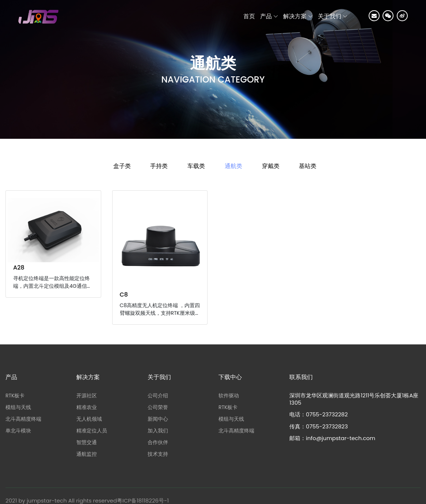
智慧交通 (87, 442)
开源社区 (87, 396)
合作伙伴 (158, 442)
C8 (124, 295)
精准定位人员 (92, 431)
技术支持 (158, 454)
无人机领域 (89, 419)
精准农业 (87, 407)
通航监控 (87, 454)
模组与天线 (18, 407)
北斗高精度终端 (23, 419)
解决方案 (295, 16)
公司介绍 (158, 396)
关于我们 (330, 16)
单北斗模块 (18, 431)
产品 (266, 16)
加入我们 (158, 431)
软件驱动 (229, 396)
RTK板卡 (15, 396)
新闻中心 (158, 419)
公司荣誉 (158, 407)
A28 (19, 268)
